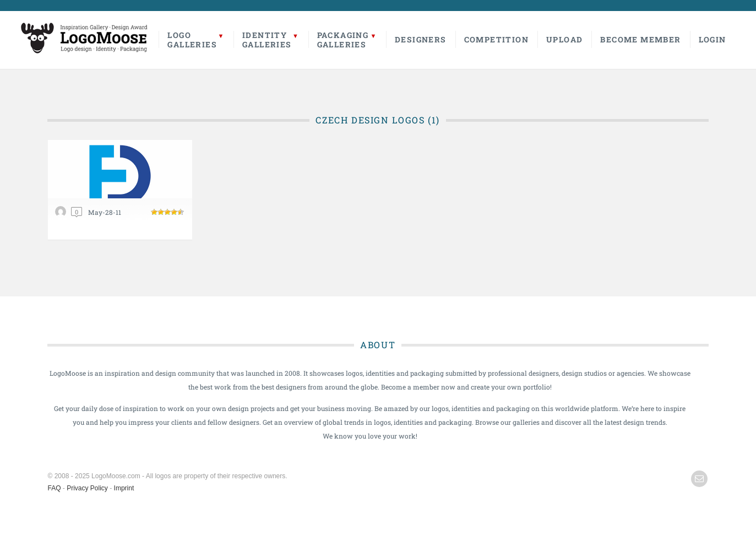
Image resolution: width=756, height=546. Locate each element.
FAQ (55, 488)
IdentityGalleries (267, 40)
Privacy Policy (87, 488)
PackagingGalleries (343, 40)
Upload (564, 39)
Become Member (640, 39)
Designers (421, 39)
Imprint (124, 488)
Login (713, 39)
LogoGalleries (192, 40)
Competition (496, 39)
